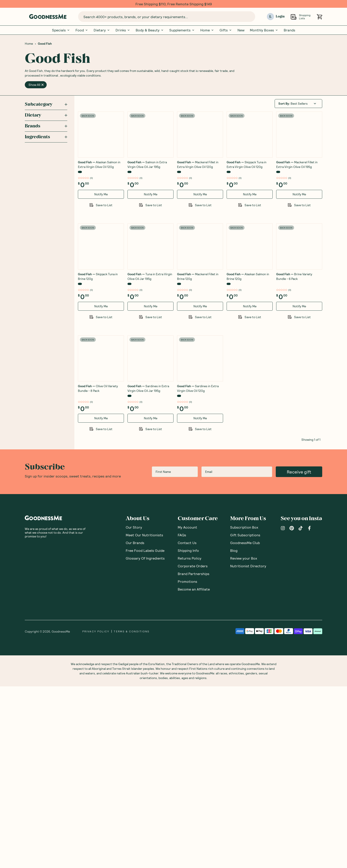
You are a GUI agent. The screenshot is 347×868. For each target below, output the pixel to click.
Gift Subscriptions (245, 717)
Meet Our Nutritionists (144, 717)
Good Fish (45, 44)
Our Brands (135, 724)
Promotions (187, 763)
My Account (187, 709)
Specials (61, 30)
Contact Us (187, 724)
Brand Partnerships (194, 755)
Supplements (182, 30)
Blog (234, 732)
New (241, 30)
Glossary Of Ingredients (145, 740)
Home (207, 30)
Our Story (134, 709)
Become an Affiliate (194, 771)
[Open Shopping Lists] (294, 17)
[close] (42, 85)
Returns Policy (190, 740)
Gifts (226, 30)
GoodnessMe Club (245, 724)
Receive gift (299, 653)
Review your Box (244, 740)
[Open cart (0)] (319, 17)
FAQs (182, 717)
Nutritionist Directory (248, 748)
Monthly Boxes (264, 30)
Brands (289, 30)
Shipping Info (188, 732)
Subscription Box (244, 709)
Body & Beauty (150, 30)
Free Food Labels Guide (145, 732)
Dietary (102, 30)
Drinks (123, 30)
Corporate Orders (193, 748)
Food (82, 30)
